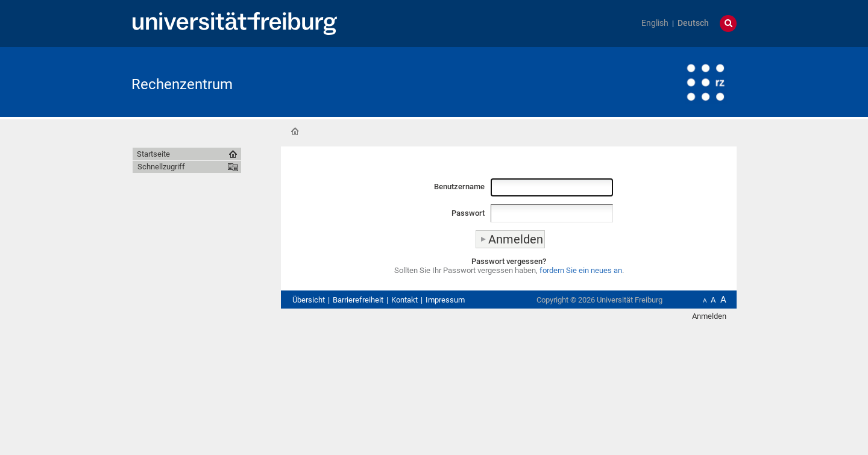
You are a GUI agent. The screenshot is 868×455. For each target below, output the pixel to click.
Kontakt (404, 300)
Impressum (445, 300)
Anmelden (709, 316)
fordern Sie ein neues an (581, 270)
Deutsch (693, 23)
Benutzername (459, 187)
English (655, 23)
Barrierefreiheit (358, 300)
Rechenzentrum (182, 84)
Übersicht (309, 300)
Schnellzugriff (161, 167)
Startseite (295, 131)
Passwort (468, 213)
